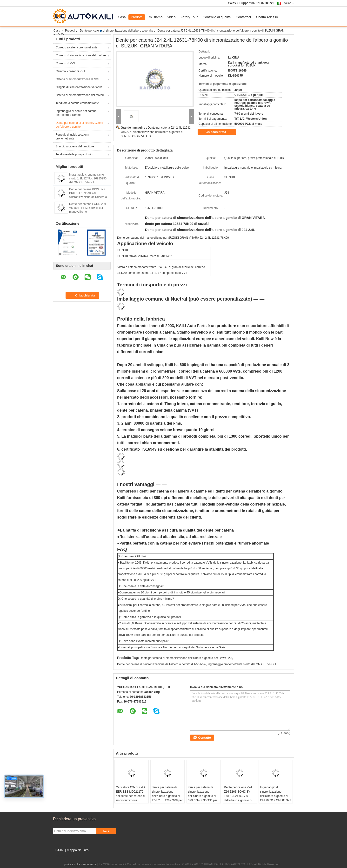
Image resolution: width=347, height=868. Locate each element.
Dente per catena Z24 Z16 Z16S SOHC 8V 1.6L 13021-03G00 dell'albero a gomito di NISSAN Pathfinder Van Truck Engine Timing (239, 798)
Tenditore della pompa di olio (74, 154)
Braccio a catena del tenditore (75, 146)
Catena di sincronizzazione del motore (80, 95)
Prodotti (137, 17)
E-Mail (60, 850)
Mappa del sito (77, 850)
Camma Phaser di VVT (70, 71)
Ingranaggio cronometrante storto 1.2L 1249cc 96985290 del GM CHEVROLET (88, 178)
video (171, 17)
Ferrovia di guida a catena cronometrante (72, 137)
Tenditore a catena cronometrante (77, 103)
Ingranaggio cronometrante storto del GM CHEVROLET (243, 664)
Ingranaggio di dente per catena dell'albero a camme (76, 113)
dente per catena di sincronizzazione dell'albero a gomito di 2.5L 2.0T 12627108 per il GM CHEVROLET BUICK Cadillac (167, 798)
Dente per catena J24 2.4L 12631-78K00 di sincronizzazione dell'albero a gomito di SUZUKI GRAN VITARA (156, 132)
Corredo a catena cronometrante (77, 47)
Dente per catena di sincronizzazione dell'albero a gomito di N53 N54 (161, 664)
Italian (289, 3)
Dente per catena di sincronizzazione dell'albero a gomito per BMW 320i (186, 658)
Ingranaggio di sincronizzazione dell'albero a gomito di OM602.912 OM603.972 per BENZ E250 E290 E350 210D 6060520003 (276, 800)
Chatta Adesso (267, 17)
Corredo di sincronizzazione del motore (81, 55)
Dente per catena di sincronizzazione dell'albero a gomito (116, 31)
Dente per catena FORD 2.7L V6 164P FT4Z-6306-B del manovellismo (88, 208)
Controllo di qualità (217, 17)
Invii (106, 831)
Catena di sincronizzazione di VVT (78, 79)
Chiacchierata (219, 132)
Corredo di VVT (66, 63)
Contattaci (243, 17)
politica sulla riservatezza (80, 864)
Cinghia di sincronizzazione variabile (79, 87)
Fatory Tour (189, 17)
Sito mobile (62, 856)
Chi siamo (155, 17)
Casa (122, 17)
